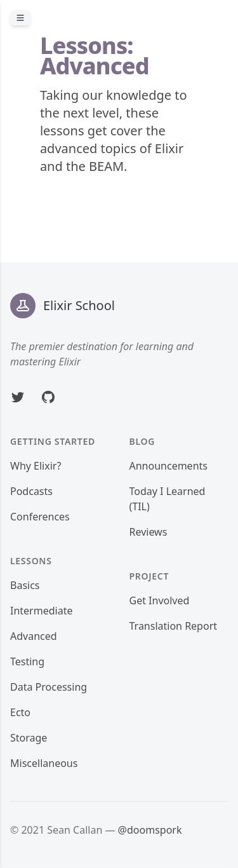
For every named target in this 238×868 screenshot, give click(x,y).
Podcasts (31, 491)
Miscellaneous (44, 763)
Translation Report (174, 626)
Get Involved (160, 600)
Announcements (169, 466)
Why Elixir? (36, 466)
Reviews (149, 532)
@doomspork (150, 830)
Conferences (40, 517)
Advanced (34, 636)
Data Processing (49, 687)
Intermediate (41, 611)
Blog (142, 441)
